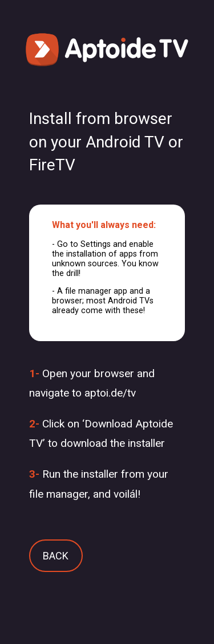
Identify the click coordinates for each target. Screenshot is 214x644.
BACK (56, 556)
